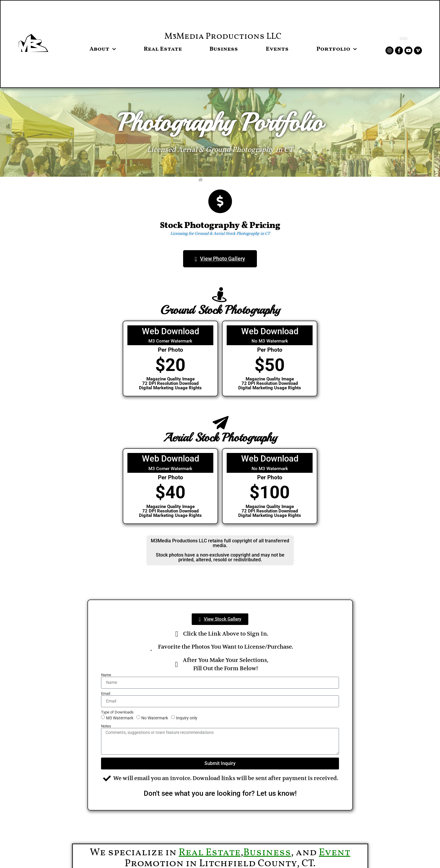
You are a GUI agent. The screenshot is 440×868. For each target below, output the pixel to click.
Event (335, 853)
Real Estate (163, 49)
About (103, 49)
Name (106, 675)
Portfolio (337, 49)
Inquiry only (187, 718)
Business (224, 49)
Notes (106, 726)
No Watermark (155, 718)
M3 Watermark (120, 718)
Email (106, 693)
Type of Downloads (117, 712)
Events (277, 49)
